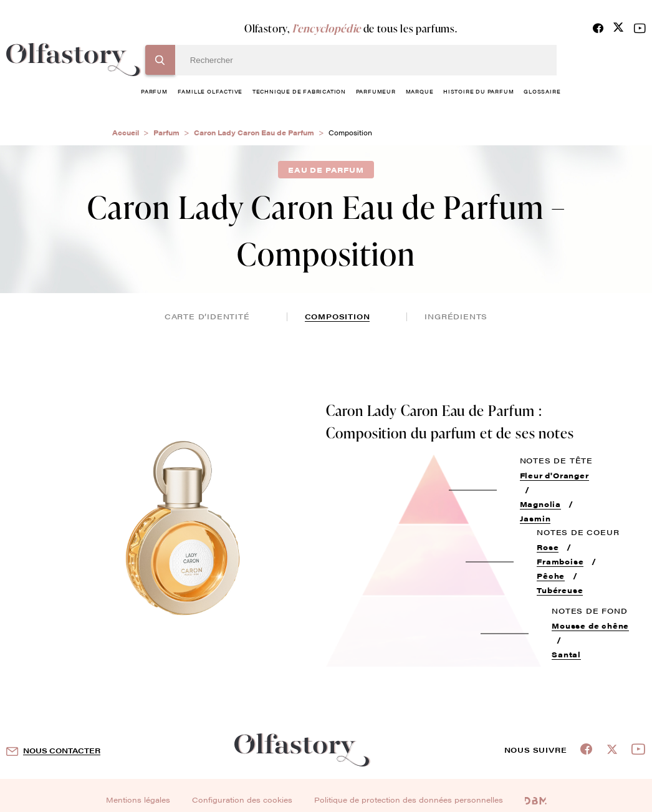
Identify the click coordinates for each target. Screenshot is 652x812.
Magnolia (540, 504)
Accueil (126, 133)
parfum (154, 91)
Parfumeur (376, 91)
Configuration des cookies (242, 800)
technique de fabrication (299, 91)
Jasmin (535, 518)
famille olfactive (210, 91)
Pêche (551, 576)
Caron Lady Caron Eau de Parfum (254, 133)
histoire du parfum (478, 91)
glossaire (542, 91)
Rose (548, 547)
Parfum (166, 133)
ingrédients (456, 316)
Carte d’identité (207, 316)
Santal (566, 654)
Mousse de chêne (590, 626)
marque (420, 91)
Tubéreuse (560, 590)
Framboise (560, 561)
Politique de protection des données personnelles (409, 800)
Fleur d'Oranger (554, 475)
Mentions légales (138, 800)
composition (338, 316)
